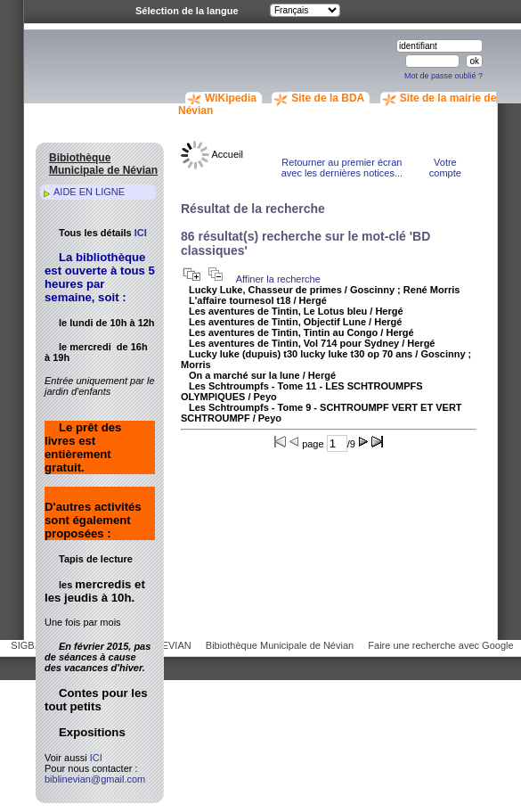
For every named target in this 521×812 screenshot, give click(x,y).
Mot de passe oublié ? (444, 76)
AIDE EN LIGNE (89, 192)
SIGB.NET (33, 645)
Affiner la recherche (278, 279)
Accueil (212, 154)
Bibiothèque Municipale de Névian (280, 645)
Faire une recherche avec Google (440, 645)
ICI (141, 233)
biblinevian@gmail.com (95, 779)
